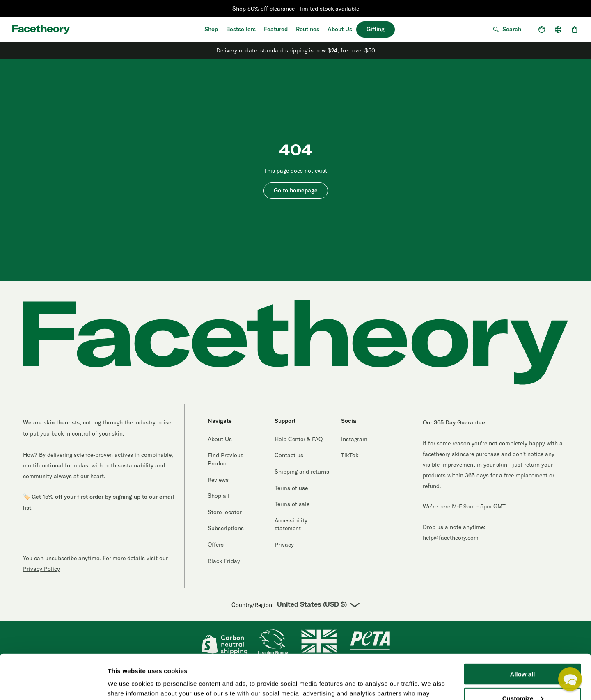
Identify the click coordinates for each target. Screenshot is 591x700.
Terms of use (291, 488)
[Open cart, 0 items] (575, 30)
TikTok (350, 455)
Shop (211, 29)
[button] (570, 679)
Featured (276, 29)
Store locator (225, 512)
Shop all (219, 496)
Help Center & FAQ (299, 439)
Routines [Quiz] (308, 29)
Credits (197, 680)
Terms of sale (292, 504)
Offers (216, 544)
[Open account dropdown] (542, 30)
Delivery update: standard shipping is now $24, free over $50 (296, 50)
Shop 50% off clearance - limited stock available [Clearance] (296, 8)
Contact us (289, 455)
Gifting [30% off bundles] (376, 29)
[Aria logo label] (41, 30)
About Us (340, 29)
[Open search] (507, 30)
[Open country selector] (558, 30)
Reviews (218, 480)
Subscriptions (226, 528)
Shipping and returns (302, 471)
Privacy (284, 544)
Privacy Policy (41, 569)
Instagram (354, 439)
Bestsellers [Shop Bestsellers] (241, 29)
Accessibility (167, 680)
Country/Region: (295, 605)
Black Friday (224, 561)
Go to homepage (296, 190)
